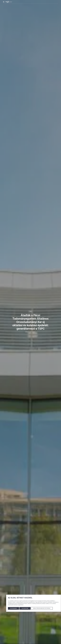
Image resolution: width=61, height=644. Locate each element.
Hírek (30, 311)
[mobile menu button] (4, 2)
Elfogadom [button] (13, 608)
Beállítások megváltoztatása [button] (42, 608)
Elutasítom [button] (25, 608)
